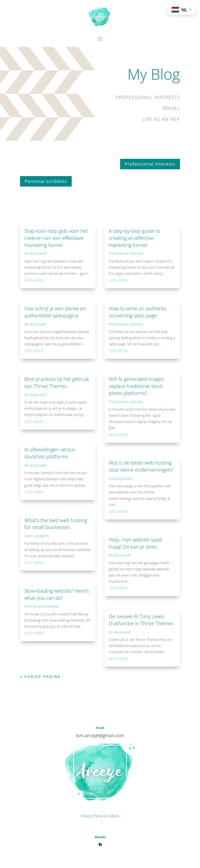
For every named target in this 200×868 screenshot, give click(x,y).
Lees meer (34, 280)
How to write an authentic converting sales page (138, 312)
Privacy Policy (91, 816)
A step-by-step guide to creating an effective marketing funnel (134, 238)
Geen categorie (37, 536)
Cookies (113, 816)
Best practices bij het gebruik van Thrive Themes (57, 382)
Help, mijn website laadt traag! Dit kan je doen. (135, 543)
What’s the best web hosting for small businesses (56, 524)
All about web (35, 253)
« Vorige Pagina (40, 677)
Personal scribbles (46, 181)
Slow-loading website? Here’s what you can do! (57, 594)
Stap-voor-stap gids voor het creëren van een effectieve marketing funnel (56, 238)
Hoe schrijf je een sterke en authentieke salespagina (55, 312)
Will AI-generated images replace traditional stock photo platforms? (136, 386)
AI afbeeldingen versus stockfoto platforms (50, 453)
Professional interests (150, 164)
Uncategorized (121, 478)
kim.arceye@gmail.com (100, 735)
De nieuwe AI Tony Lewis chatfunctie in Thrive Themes (141, 620)
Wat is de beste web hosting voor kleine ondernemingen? (141, 466)
